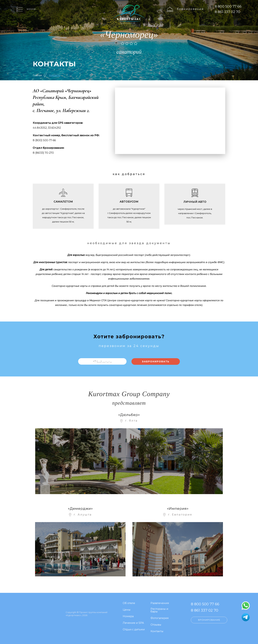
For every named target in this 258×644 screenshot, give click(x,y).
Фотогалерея (160, 618)
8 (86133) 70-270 (43, 153)
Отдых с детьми (134, 630)
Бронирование (190, 9)
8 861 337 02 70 (227, 12)
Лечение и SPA (133, 623)
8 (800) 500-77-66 (44, 140)
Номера (128, 616)
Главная (37, 75)
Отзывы (156, 625)
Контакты (55, 75)
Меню (32, 9)
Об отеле (129, 603)
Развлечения (160, 603)
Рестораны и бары (159, 610)
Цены (127, 610)
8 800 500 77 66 (228, 6)
